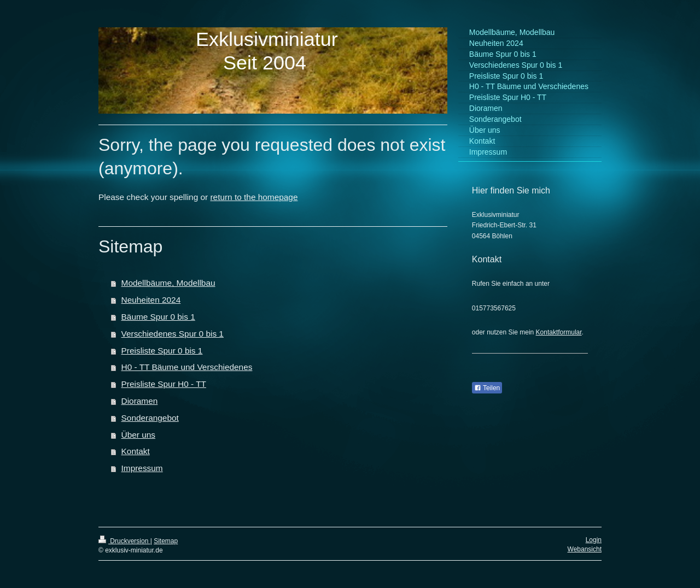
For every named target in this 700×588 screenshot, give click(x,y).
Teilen (487, 388)
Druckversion (124, 541)
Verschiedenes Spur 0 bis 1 (173, 334)
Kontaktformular (559, 332)
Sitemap (166, 541)
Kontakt (136, 451)
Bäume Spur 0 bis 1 (158, 317)
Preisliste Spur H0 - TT (164, 384)
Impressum (142, 468)
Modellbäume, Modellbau (168, 283)
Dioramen (140, 401)
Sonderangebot (150, 418)
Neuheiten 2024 (151, 300)
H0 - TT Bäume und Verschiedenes (187, 367)
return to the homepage (254, 197)
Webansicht (585, 549)
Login (594, 540)
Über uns (138, 435)
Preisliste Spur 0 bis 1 (162, 351)
